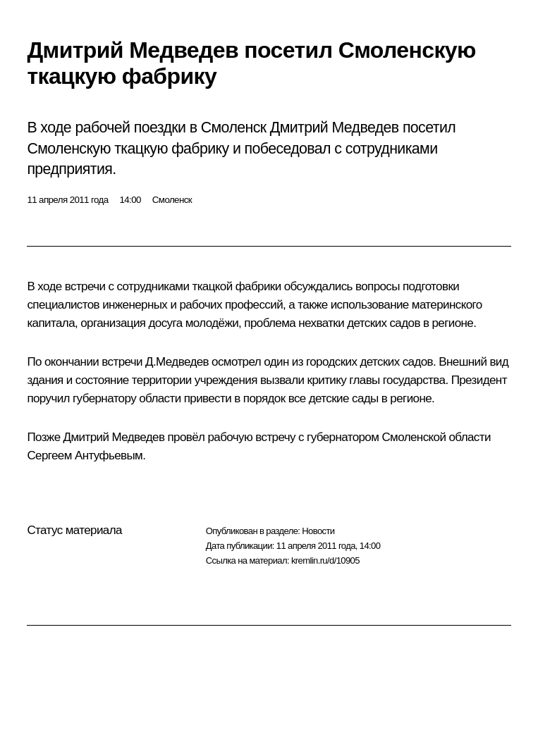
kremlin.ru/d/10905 (325, 560)
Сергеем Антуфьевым (85, 456)
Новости (318, 531)
